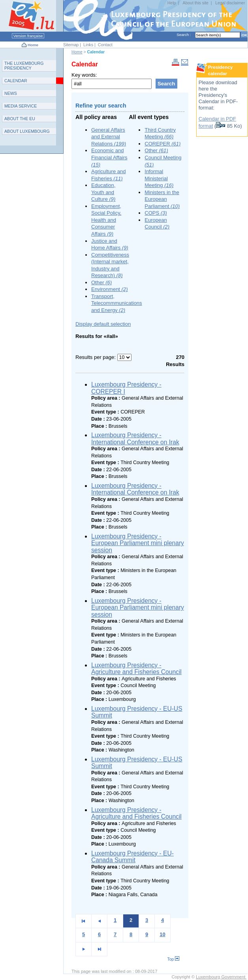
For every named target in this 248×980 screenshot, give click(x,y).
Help (172, 3)
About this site (196, 3)
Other (101, 282)
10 (162, 934)
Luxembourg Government (221, 977)
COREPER (163, 144)
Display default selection (103, 324)
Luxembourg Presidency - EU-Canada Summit (132, 857)
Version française (28, 36)
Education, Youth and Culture (103, 192)
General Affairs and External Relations (109, 137)
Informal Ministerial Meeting (159, 178)
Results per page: (96, 357)
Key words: (84, 75)
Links (88, 45)
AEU (20, 119)
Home (33, 45)
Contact (105, 45)
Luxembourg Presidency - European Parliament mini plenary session (138, 543)
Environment (109, 289)
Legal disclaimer (230, 3)
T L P (24, 66)
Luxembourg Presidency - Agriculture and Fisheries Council (136, 669)
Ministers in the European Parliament (162, 199)
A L (27, 131)
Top (173, 959)
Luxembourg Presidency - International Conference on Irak (135, 439)
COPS (156, 213)
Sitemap (71, 45)
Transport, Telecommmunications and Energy (117, 303)
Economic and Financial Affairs (109, 157)
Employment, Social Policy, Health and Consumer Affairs (106, 220)
